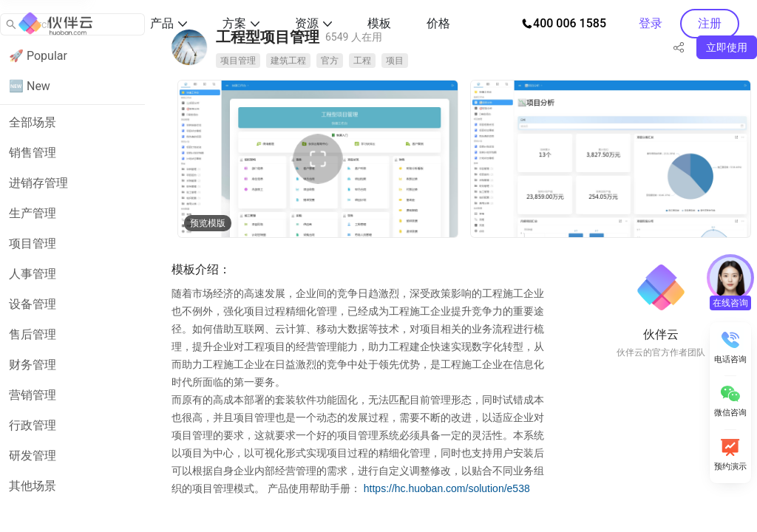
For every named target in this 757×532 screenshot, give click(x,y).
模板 (379, 23)
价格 (438, 23)
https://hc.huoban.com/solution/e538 (447, 488)
